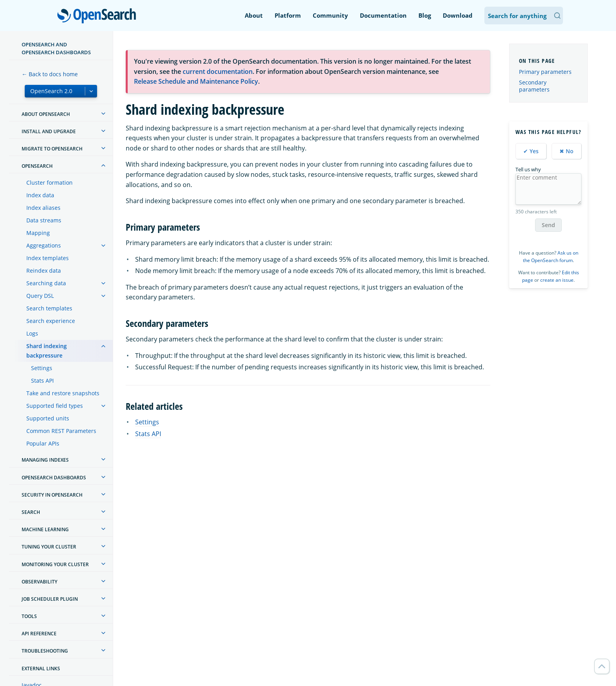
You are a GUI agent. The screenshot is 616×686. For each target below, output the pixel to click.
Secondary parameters (534, 86)
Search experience (51, 321)
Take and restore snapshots (63, 393)
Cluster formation (49, 183)
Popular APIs (43, 443)
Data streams (44, 220)
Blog (425, 15)
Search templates (49, 308)
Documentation (383, 15)
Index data (40, 195)
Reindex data (44, 271)
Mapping (38, 233)
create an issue (557, 280)
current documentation (218, 72)
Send (548, 225)
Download (458, 15)
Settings (42, 368)
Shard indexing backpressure (47, 351)
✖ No (566, 151)
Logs (32, 333)
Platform (288, 15)
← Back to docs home (50, 74)
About (254, 15)
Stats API (42, 381)
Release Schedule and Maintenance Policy (196, 81)
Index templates (48, 258)
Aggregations (44, 245)
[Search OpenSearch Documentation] (524, 16)
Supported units (48, 418)
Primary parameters (545, 72)
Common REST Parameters (61, 431)
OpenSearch (99, 17)
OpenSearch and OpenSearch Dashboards (56, 48)
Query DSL (40, 296)
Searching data (46, 283)
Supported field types (55, 406)
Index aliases (43, 208)
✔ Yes (531, 151)
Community (330, 15)
